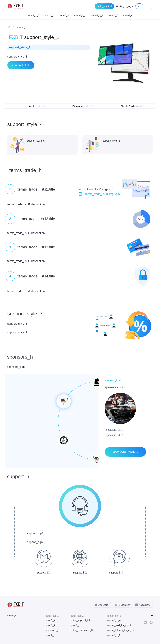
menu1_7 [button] (113, 15)
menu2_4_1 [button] (80, 15)
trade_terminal (104, 6)
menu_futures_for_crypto (117, 630)
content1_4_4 (21, 65)
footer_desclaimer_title (82, 630)
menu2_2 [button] (49, 15)
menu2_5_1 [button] (97, 15)
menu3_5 (75, 625)
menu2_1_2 (114, 635)
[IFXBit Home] (16, 6)
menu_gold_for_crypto (117, 625)
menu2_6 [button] (128, 15)
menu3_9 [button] (64, 15)
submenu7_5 (52, 630)
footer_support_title (81, 620)
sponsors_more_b (126, 452)
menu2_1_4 (114, 620)
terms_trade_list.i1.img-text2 (103, 194)
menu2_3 (50, 635)
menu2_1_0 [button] (33, 15)
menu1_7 (50, 620)
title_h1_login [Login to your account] (126, 6)
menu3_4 (50, 625)
